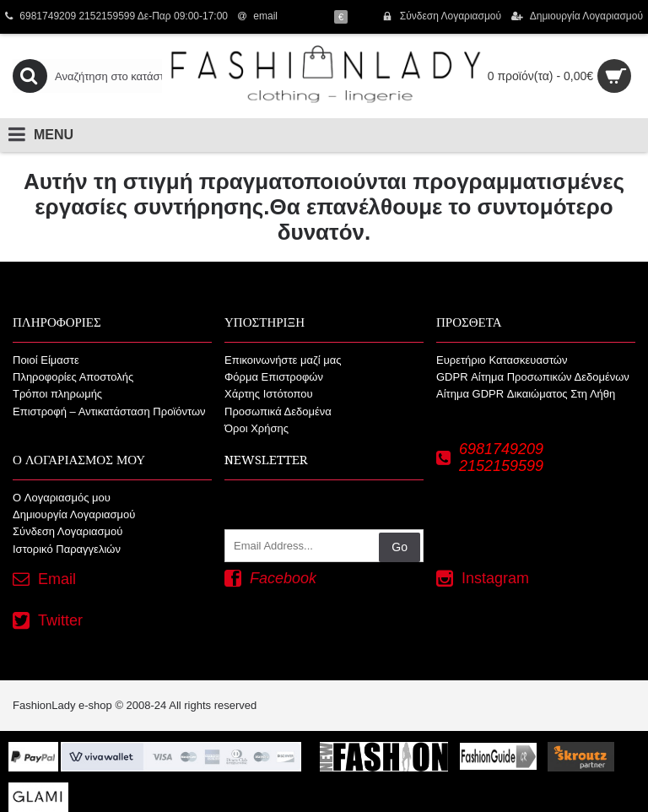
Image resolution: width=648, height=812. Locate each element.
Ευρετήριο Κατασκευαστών (502, 360)
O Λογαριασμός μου (62, 498)
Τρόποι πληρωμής (57, 394)
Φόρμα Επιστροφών (274, 377)
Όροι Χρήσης (256, 428)
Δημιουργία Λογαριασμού (74, 514)
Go (400, 547)
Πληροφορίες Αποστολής (73, 377)
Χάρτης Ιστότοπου (269, 394)
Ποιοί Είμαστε (46, 360)
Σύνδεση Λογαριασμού (67, 531)
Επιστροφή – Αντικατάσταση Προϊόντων (109, 411)
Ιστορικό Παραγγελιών (67, 549)
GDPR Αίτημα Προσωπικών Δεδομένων (533, 377)
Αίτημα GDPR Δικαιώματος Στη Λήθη (526, 394)
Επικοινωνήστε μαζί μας (283, 360)
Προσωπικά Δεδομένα (278, 411)
